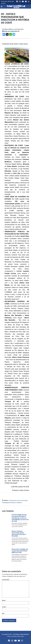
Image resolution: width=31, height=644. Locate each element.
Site (3, 613)
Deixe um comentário (11, 31)
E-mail (4, 607)
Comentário (6, 580)
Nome (4, 600)
